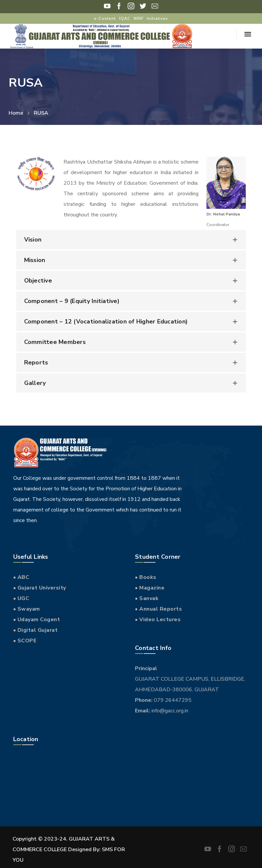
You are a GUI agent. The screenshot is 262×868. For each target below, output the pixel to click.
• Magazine (150, 588)
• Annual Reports (158, 609)
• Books (146, 577)
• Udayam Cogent (37, 620)
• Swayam (27, 609)
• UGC (21, 598)
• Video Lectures (158, 620)
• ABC (21, 577)
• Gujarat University (40, 588)
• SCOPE (25, 641)
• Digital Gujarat (36, 630)
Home (16, 113)
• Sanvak (147, 598)
